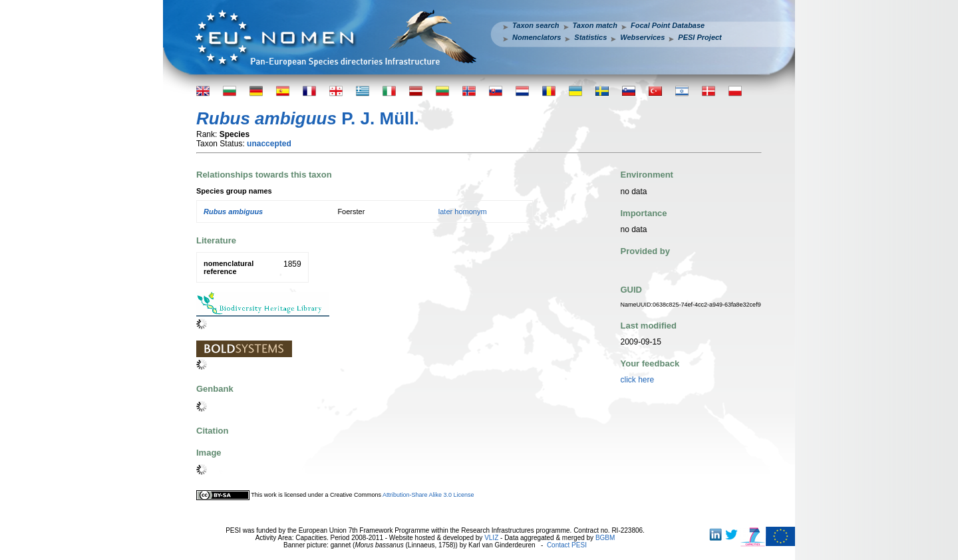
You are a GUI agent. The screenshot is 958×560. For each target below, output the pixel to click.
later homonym (463, 211)
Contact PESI (567, 545)
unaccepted (269, 144)
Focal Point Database (668, 25)
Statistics (590, 37)
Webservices (642, 37)
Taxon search (536, 25)
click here (638, 380)
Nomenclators (537, 37)
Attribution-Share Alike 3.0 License (428, 495)
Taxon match (595, 25)
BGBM (605, 538)
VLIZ (491, 538)
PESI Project (700, 37)
